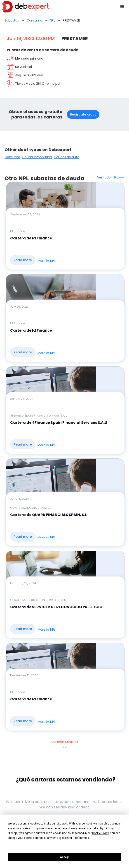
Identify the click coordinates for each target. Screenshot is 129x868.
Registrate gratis (83, 114)
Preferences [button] (81, 838)
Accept (65, 857)
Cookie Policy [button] (100, 833)
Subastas (12, 20)
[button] (122, 7)
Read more (23, 260)
